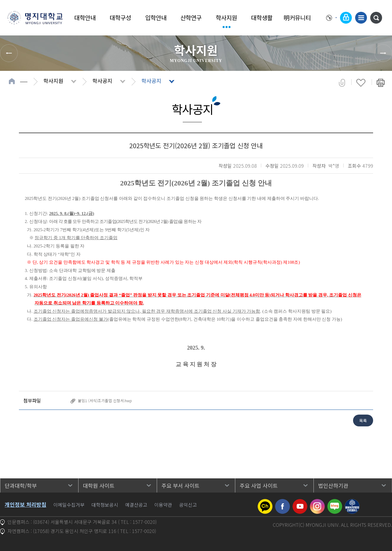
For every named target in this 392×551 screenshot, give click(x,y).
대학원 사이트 (99, 485)
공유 (342, 83)
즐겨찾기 (361, 83)
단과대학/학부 (21, 485)
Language (331, 18)
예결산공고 (136, 505)
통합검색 (376, 18)
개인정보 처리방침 (26, 504)
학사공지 (102, 81)
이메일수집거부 (69, 505)
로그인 (346, 18)
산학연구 (191, 18)
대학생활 (262, 18)
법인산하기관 (333, 485)
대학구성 (120, 18)
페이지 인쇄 (381, 83)
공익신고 (188, 505)
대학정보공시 (105, 505)
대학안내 (85, 18)
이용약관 (163, 505)
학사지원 (226, 18)
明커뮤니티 (297, 18)
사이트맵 (361, 18)
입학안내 (156, 18)
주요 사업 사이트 (259, 485)
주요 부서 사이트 (181, 485)
